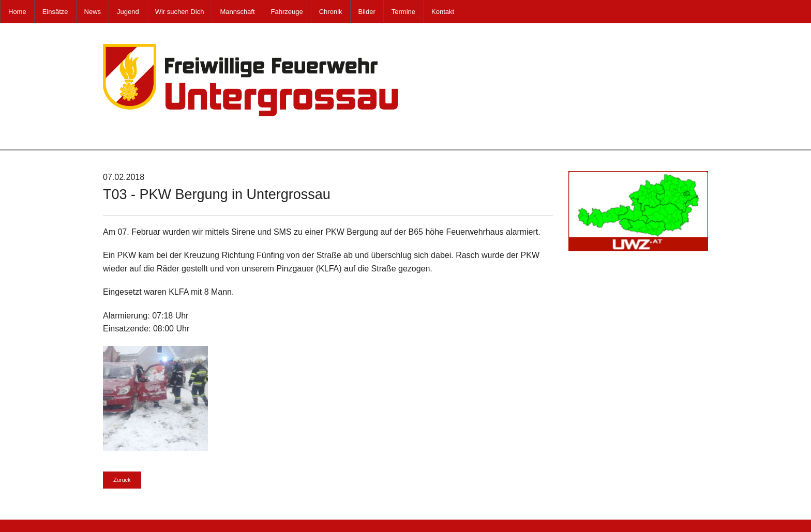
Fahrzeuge (287, 12)
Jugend (128, 12)
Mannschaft (237, 12)
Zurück (122, 480)
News (93, 12)
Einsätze (55, 12)
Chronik (331, 12)
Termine (403, 12)
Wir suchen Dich (180, 12)
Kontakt (443, 12)
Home (17, 12)
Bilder (367, 12)
